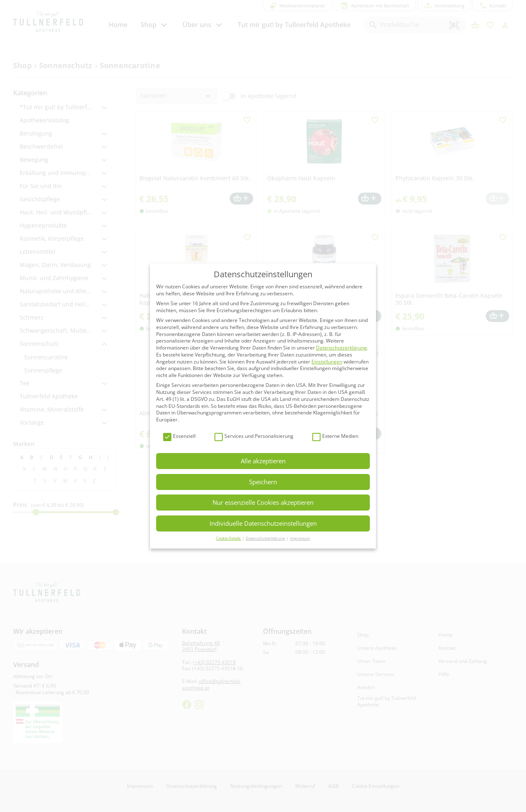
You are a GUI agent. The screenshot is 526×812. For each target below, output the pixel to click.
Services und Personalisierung (254, 436)
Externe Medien (335, 436)
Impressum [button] (300, 538)
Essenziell (179, 436)
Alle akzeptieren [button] (263, 461)
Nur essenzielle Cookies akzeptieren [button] (263, 502)
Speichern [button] (263, 482)
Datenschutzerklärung (341, 348)
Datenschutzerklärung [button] (266, 538)
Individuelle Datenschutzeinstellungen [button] (263, 523)
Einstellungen (327, 362)
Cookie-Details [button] (229, 538)
